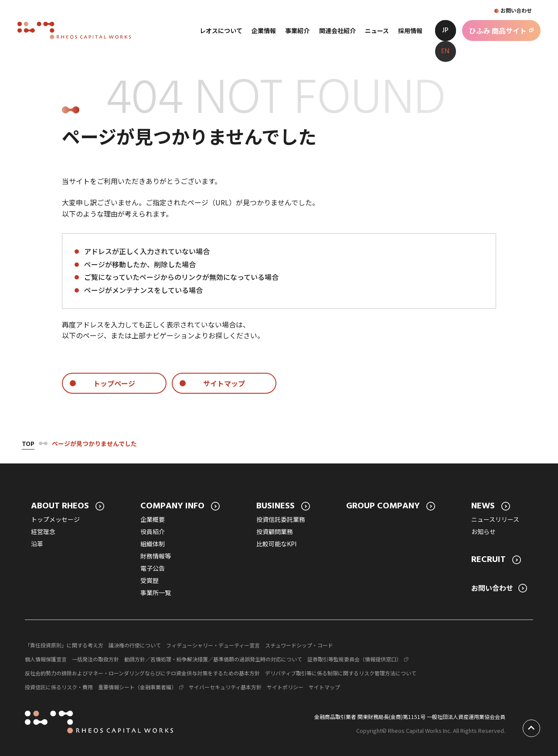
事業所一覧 (156, 593)
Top (28, 443)
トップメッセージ (55, 519)
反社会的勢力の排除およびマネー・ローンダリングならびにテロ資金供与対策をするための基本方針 (142, 673)
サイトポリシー (285, 687)
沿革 (37, 544)
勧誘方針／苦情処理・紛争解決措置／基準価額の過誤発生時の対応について (213, 659)
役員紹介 (153, 531)
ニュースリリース (495, 519)
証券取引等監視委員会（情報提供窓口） (354, 659)
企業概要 (153, 519)
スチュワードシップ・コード (299, 645)
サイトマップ (324, 687)
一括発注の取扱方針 (95, 659)
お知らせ (483, 531)
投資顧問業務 (275, 531)
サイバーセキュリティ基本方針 (225, 687)
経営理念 (43, 531)
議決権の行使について (135, 645)
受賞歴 (150, 580)
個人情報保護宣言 (46, 659)
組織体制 (153, 544)
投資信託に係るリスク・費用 (59, 687)
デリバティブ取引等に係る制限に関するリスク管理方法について (341, 673)
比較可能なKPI (276, 544)
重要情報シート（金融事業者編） (137, 687)
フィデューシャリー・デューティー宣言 (213, 645)
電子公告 (153, 568)
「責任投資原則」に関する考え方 (64, 645)
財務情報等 (156, 556)
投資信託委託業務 (281, 519)
